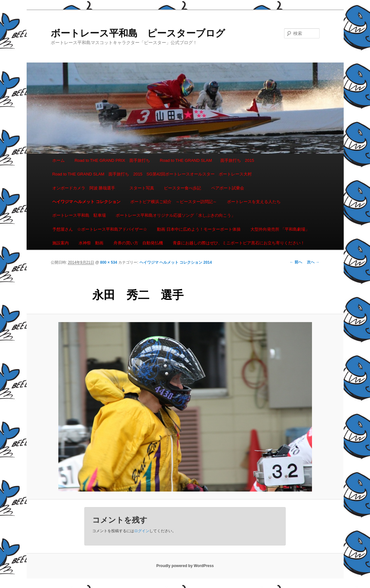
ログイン (142, 531)
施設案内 (61, 243)
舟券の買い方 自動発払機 (138, 243)
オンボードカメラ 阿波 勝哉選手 (86, 188)
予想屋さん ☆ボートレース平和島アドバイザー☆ (100, 229)
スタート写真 (142, 188)
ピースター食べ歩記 (182, 188)
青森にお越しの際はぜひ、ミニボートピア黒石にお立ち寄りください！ (239, 243)
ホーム (58, 160)
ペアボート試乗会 (228, 188)
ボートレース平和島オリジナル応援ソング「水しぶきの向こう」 (175, 215)
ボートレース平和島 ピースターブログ (138, 33)
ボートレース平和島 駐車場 (79, 215)
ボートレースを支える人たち (254, 202)
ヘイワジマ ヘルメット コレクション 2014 (176, 262)
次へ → (313, 262)
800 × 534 (109, 262)
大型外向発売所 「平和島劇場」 (280, 229)
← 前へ (296, 262)
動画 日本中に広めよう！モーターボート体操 (199, 229)
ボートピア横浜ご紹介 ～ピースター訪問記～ (174, 202)
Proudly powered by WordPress (185, 566)
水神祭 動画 (91, 243)
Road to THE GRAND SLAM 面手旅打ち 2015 (207, 160)
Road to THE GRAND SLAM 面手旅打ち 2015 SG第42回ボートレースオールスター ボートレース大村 (152, 174)
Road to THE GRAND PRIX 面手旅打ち (112, 160)
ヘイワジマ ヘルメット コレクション (86, 202)
